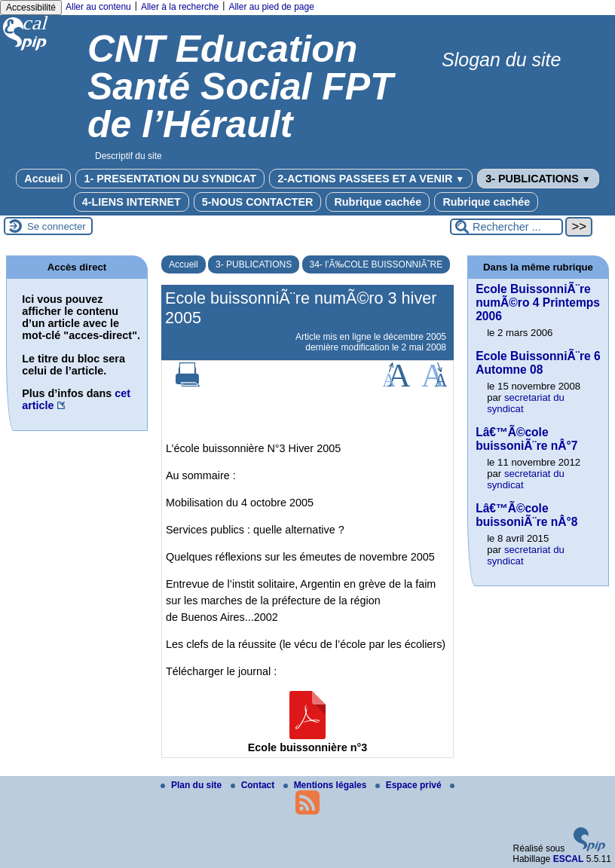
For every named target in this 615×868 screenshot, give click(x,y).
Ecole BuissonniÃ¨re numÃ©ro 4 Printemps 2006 (538, 303)
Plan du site (193, 785)
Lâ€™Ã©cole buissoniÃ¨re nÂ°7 (526, 439)
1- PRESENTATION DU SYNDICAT (170, 179)
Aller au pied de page (271, 7)
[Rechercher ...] (506, 227)
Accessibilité (31, 8)
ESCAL (569, 859)
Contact (254, 785)
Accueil (43, 179)
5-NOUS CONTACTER (258, 202)
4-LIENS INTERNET (132, 202)
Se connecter (57, 226)
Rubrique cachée (378, 202)
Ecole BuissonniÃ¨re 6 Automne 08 (538, 363)
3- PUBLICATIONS (538, 179)
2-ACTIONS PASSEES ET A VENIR (371, 179)
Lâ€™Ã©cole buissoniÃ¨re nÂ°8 (526, 515)
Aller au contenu (98, 7)
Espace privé (410, 785)
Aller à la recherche (180, 7)
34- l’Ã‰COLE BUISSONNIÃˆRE (376, 264)
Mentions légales (326, 785)
